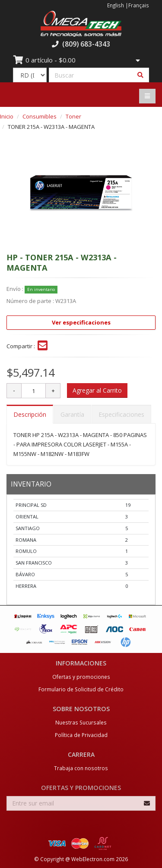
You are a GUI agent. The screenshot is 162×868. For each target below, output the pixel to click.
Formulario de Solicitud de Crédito (81, 689)
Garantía (72, 414)
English (116, 5)
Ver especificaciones (81, 322)
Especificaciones (121, 414)
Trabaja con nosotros (81, 768)
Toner (73, 116)
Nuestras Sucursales (81, 722)
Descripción (30, 414)
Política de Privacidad (81, 735)
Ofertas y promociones (81, 677)
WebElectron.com (93, 859)
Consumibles (40, 116)
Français (139, 5)
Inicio (7, 116)
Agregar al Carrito (97, 390)
